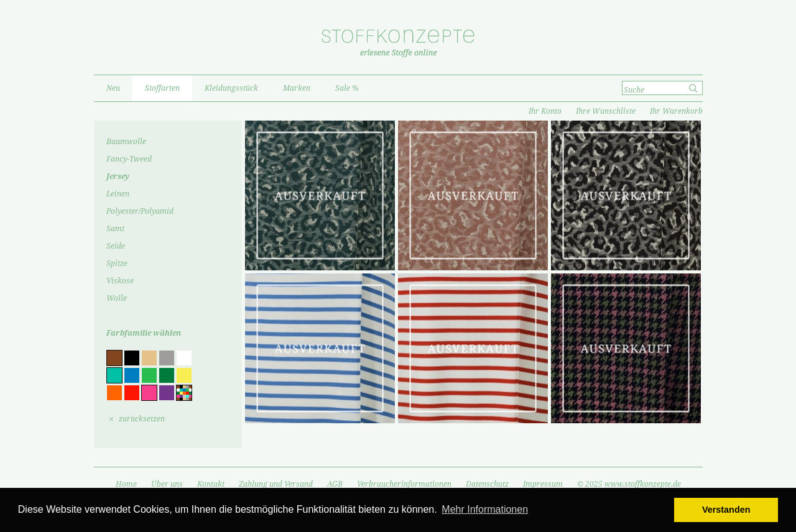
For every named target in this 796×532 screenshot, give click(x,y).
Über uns (167, 484)
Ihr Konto (545, 111)
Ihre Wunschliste (606, 111)
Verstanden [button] (726, 510)
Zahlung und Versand (276, 484)
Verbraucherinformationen (404, 484)
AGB (335, 484)
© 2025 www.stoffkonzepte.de (629, 484)
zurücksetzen (142, 419)
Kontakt (211, 484)
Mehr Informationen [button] (485, 509)
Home (126, 484)
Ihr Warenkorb (676, 111)
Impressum (543, 484)
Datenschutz (487, 484)
